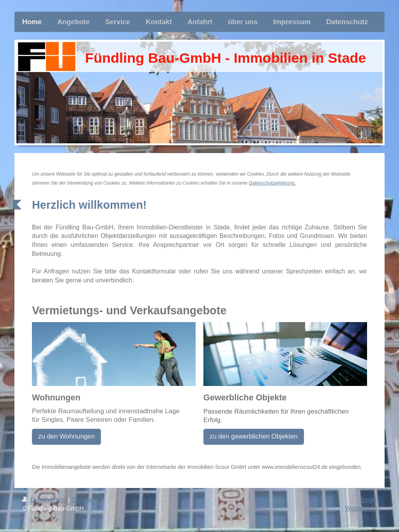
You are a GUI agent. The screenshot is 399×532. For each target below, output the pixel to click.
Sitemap (82, 500)
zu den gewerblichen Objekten (254, 436)
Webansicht (361, 508)
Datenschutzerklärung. (272, 183)
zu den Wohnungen (66, 436)
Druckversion (45, 500)
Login (369, 500)
